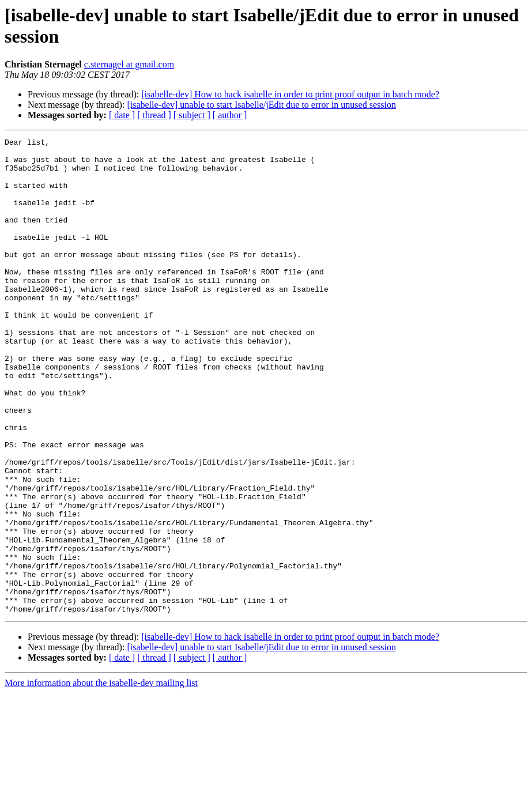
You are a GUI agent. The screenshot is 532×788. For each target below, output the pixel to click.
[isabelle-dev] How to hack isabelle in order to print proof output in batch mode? (290, 94)
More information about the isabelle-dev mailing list (101, 778)
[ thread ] (154, 115)
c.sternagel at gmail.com (129, 64)
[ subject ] (192, 115)
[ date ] (122, 115)
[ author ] (230, 115)
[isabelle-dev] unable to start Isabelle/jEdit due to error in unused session (261, 105)
